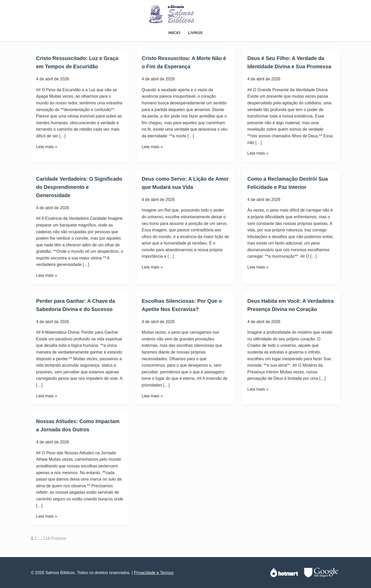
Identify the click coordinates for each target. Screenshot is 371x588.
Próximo (59, 538)
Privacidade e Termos (154, 573)
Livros (195, 33)
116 (47, 538)
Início (174, 33)
